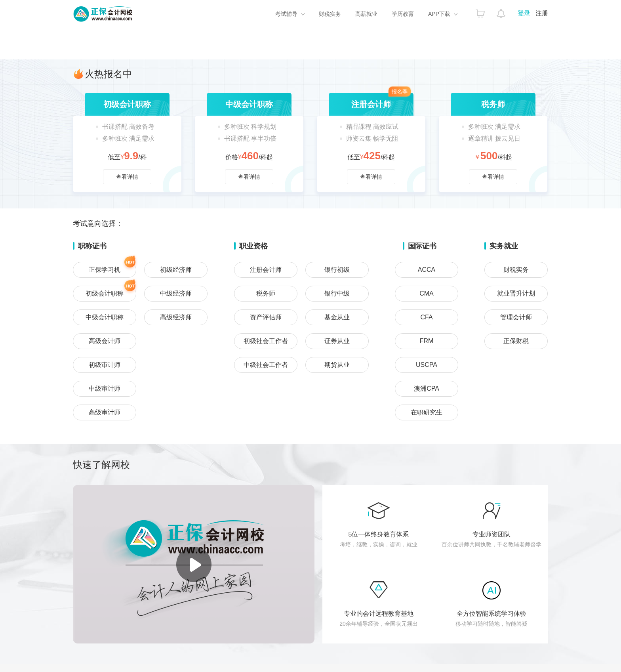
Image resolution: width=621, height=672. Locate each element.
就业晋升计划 (516, 293)
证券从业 (337, 341)
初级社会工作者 (266, 341)
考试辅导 (286, 14)
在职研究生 (427, 412)
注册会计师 (266, 270)
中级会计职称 (105, 317)
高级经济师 (176, 317)
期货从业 (337, 365)
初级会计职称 (111, 291)
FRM (427, 341)
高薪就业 (366, 14)
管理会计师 (516, 317)
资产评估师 (266, 317)
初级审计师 (105, 365)
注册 (542, 13)
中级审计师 (105, 388)
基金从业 (337, 317)
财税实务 (330, 14)
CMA (427, 293)
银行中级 (337, 293)
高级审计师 (105, 412)
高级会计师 (105, 341)
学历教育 (403, 14)
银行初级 (337, 270)
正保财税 (516, 341)
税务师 (266, 293)
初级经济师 (176, 270)
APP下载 (439, 14)
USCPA (427, 365)
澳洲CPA (427, 388)
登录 (524, 13)
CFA (426, 317)
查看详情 (127, 142)
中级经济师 (176, 293)
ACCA (427, 270)
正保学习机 (112, 267)
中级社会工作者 (266, 365)
